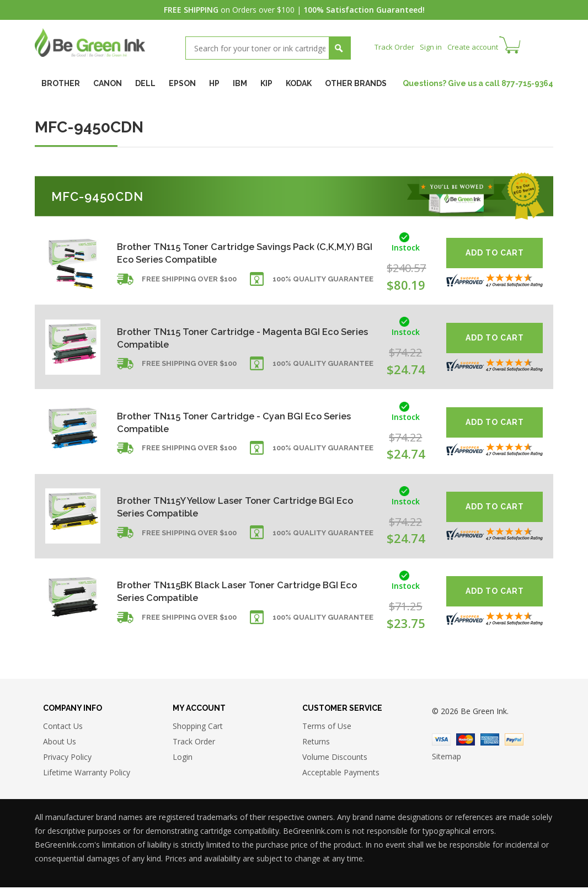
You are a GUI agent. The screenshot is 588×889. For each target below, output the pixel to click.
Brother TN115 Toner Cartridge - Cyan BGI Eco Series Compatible (227, 422)
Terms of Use (327, 728)
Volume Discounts (335, 758)
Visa (441, 741)
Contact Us (63, 728)
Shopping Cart (198, 728)
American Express (490, 741)
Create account (479, 47)
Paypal (514, 741)
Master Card (466, 741)
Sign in (434, 47)
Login (183, 758)
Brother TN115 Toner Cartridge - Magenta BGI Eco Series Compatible (236, 337)
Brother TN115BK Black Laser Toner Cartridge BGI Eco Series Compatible (236, 591)
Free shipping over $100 (189, 283)
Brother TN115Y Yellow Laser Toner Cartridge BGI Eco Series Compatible (235, 506)
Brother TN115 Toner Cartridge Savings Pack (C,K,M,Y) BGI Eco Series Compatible (223, 253)
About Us (60, 743)
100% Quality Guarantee (323, 283)
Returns (316, 743)
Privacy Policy (67, 758)
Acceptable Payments (341, 774)
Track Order (396, 47)
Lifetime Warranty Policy (87, 774)
